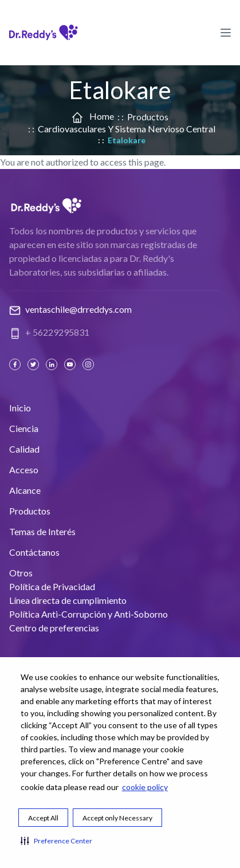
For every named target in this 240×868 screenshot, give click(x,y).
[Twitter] (34, 364)
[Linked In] (53, 364)
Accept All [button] (43, 818)
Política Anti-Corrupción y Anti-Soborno (88, 614)
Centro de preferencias (54, 628)
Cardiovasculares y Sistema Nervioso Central (127, 129)
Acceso (24, 470)
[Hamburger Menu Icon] (226, 32)
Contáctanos (34, 552)
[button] (56, 840)
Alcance (25, 490)
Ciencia (24, 428)
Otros (21, 573)
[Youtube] (71, 364)
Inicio (20, 408)
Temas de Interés (42, 531)
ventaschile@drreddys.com (78, 309)
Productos (148, 117)
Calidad (24, 449)
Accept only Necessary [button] (117, 818)
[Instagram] (89, 364)
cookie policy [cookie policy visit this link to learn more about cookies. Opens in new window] (145, 787)
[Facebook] (16, 364)
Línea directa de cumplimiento (68, 600)
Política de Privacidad (52, 586)
